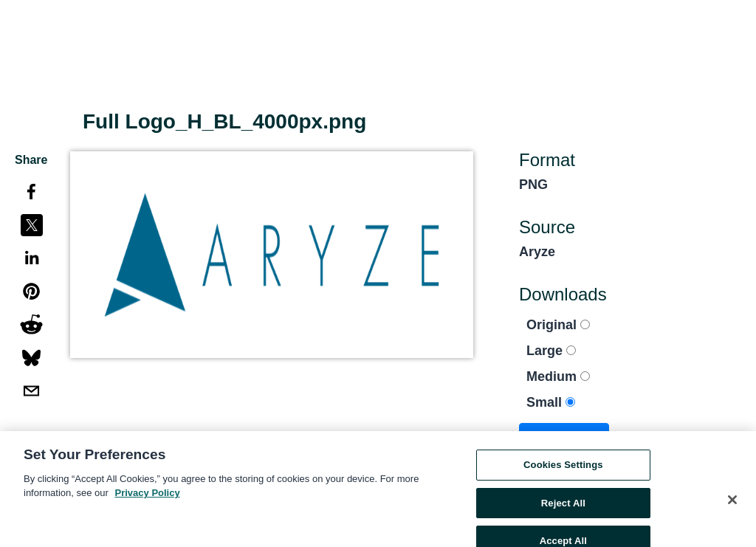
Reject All (563, 508)
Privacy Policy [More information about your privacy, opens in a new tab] (148, 499)
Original (558, 325)
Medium (558, 376)
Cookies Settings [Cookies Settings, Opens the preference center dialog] (563, 471)
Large (551, 351)
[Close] (732, 506)
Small (551, 402)
